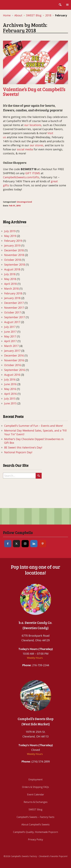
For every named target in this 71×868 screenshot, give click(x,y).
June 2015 (10, 403)
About (18, 15)
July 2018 (10, 274)
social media (25, 149)
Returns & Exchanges (36, 802)
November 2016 (14, 360)
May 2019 (10, 236)
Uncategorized (24, 202)
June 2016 (10, 384)
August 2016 (12, 375)
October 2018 (13, 260)
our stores (37, 145)
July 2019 (10, 231)
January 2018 (12, 298)
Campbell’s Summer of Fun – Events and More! (33, 426)
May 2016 (10, 389)
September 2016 (15, 370)
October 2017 (13, 312)
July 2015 (10, 399)
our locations (33, 125)
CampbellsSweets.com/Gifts (21, 177)
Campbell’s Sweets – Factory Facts (35, 817)
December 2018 (14, 250)
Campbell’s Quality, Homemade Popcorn (35, 832)
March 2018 (11, 289)
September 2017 (15, 317)
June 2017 (10, 332)
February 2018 (13, 293)
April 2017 (10, 341)
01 (14, 206)
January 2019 (12, 245)
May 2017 (10, 336)
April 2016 (10, 394)
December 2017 (14, 303)
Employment (35, 779)
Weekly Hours (35, 658)
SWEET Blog (34, 15)
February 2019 (13, 241)
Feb (11, 206)
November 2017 (14, 308)
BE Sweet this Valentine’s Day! (23, 447)
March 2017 (11, 346)
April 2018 (10, 284)
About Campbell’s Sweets (35, 824)
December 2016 (14, 355)
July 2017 (10, 327)
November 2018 (14, 255)
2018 (48, 15)
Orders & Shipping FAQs (35, 787)
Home (7, 15)
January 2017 (12, 351)
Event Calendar (36, 794)
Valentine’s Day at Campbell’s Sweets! (34, 92)
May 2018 (10, 279)
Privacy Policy (35, 839)
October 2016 (13, 365)
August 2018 (12, 269)
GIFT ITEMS (33, 173)
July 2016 (10, 379)
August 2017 (12, 322)
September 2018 (15, 265)
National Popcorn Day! (18, 452)
